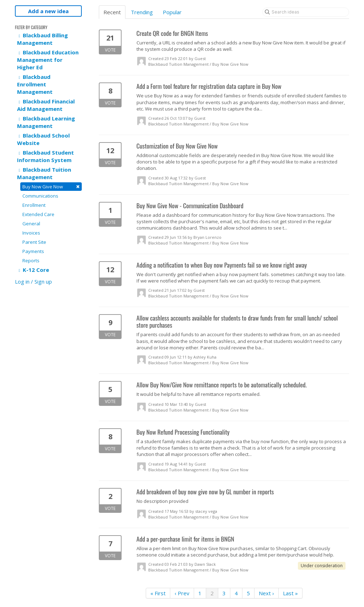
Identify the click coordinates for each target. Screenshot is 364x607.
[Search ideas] (306, 12)
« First (158, 593)
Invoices (31, 233)
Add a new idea (48, 11)
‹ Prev (182, 593)
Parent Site (34, 242)
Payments (33, 251)
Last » (290, 593)
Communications (40, 196)
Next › (266, 593)
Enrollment (34, 205)
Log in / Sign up (33, 281)
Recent (112, 12)
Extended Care (38, 214)
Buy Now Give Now (51, 186)
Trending (142, 12)
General (31, 224)
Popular (172, 12)
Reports (31, 260)
